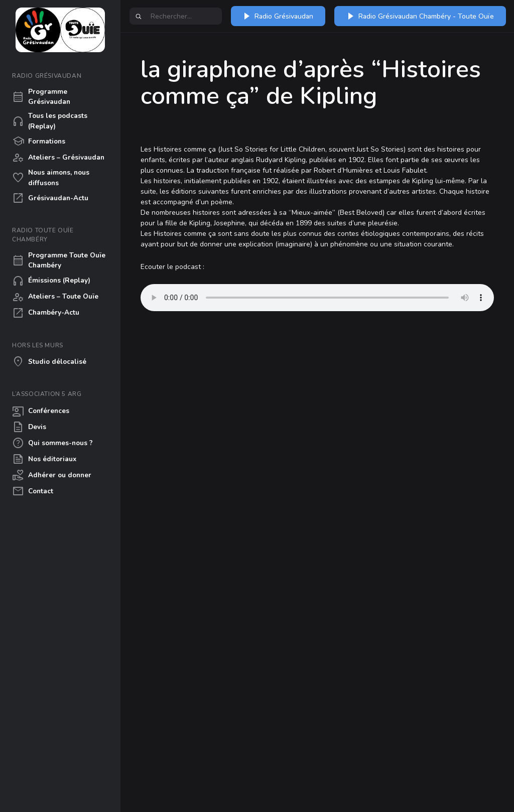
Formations (39, 142)
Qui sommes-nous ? (52, 443)
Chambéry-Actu (46, 313)
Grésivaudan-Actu (50, 198)
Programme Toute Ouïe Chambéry (59, 260)
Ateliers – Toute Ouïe (55, 297)
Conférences (41, 411)
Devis (29, 427)
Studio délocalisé (49, 362)
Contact (33, 491)
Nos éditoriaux (44, 459)
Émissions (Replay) (51, 281)
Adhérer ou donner (52, 475)
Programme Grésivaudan (41, 97)
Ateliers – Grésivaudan (58, 158)
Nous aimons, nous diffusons (51, 177)
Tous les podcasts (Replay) (50, 121)
